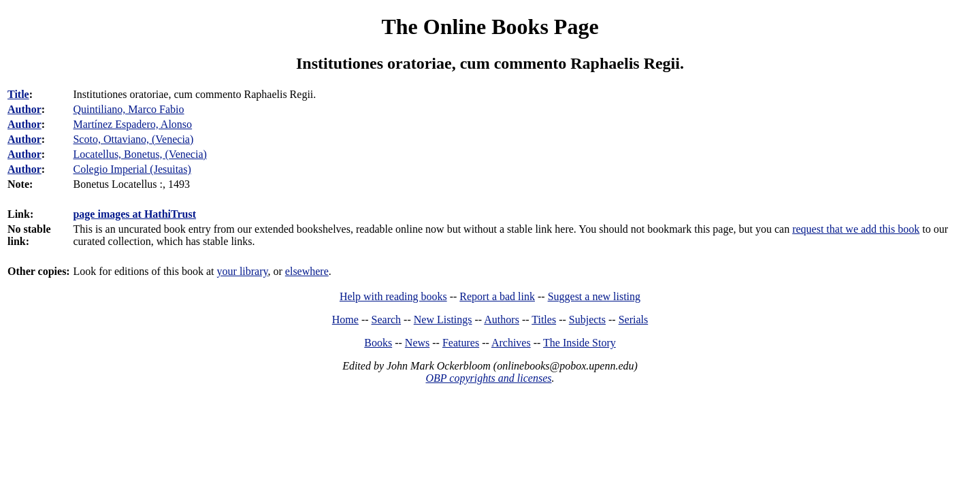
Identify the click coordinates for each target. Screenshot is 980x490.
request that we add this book (856, 229)
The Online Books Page (490, 27)
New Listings (443, 320)
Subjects (587, 320)
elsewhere (307, 271)
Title (18, 94)
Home (345, 320)
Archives (511, 343)
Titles (544, 320)
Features (461, 343)
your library (243, 271)
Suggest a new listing (594, 296)
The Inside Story (579, 343)
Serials (634, 320)
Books (378, 343)
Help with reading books (393, 296)
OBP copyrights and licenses (488, 378)
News (417, 343)
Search (387, 320)
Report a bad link (497, 296)
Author (24, 109)
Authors (502, 320)
